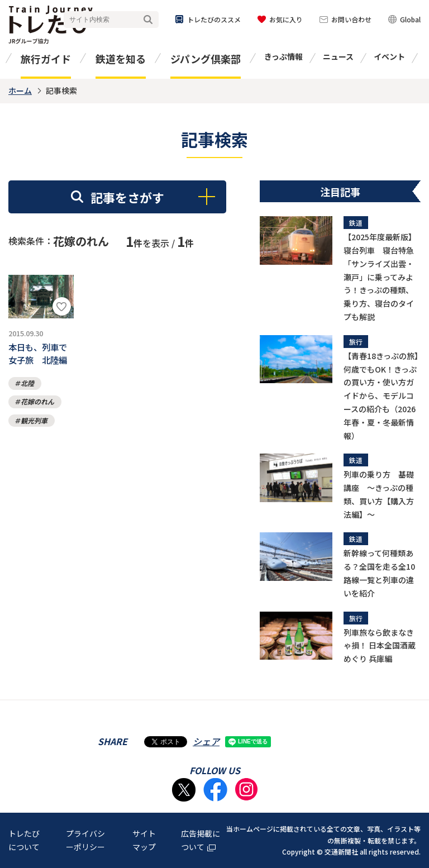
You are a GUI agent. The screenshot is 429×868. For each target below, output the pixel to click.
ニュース (338, 56)
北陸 (27, 387)
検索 (148, 20)
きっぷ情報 (283, 56)
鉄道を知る (121, 59)
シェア (206, 741)
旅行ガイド (46, 59)
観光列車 (34, 425)
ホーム (20, 90)
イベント (389, 56)
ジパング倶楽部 (206, 59)
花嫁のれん (37, 406)
